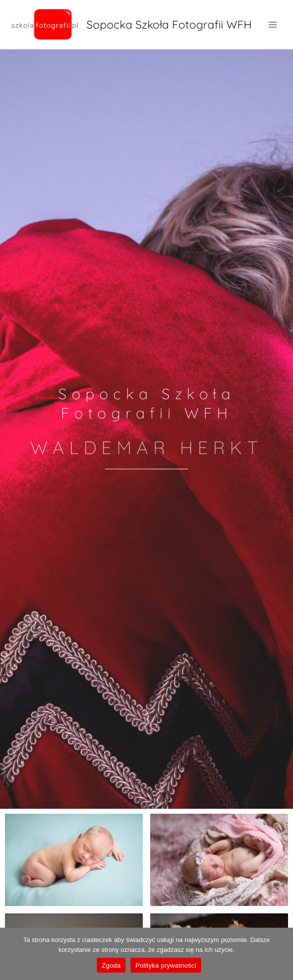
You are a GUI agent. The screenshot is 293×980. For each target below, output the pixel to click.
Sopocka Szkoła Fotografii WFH (169, 24)
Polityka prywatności (166, 965)
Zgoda (111, 965)
